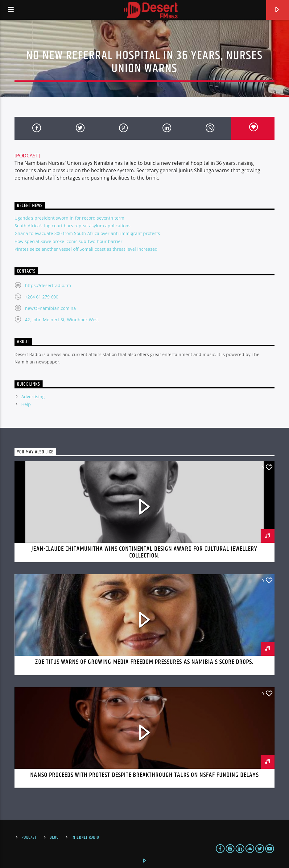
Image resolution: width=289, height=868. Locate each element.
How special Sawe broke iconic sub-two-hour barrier (68, 241)
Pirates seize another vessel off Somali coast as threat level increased (86, 249)
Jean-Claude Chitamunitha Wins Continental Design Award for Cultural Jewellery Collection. (144, 552)
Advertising (33, 397)
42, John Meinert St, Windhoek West (62, 320)
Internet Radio (85, 838)
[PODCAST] (27, 156)
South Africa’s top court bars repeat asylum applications (72, 226)
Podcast (29, 838)
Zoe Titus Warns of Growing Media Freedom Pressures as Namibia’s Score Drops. (144, 662)
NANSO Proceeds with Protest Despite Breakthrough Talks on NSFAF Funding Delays (144, 775)
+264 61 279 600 (42, 297)
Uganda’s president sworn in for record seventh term (69, 218)
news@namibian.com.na (50, 308)
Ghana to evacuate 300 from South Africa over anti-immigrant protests (87, 233)
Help (26, 404)
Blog (54, 838)
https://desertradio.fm (48, 285)
